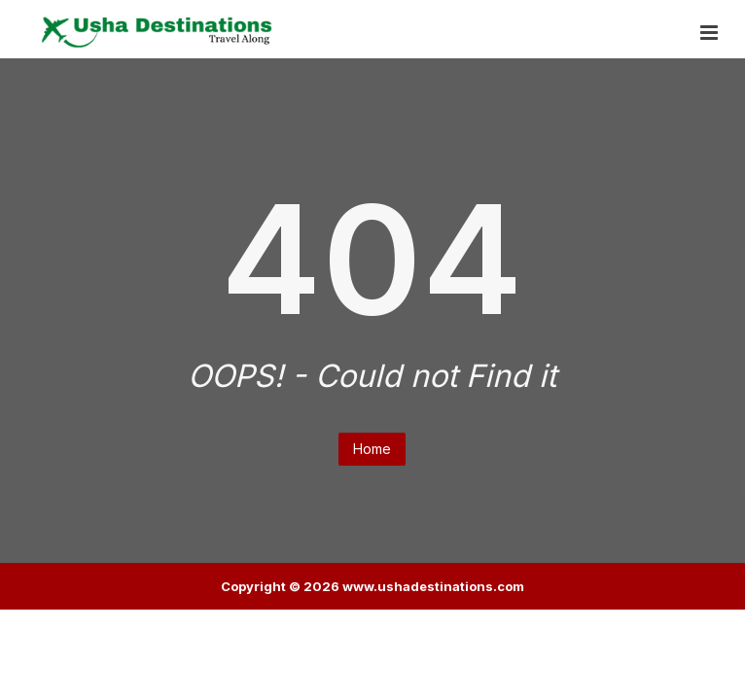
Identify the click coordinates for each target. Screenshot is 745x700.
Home (372, 449)
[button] (709, 34)
